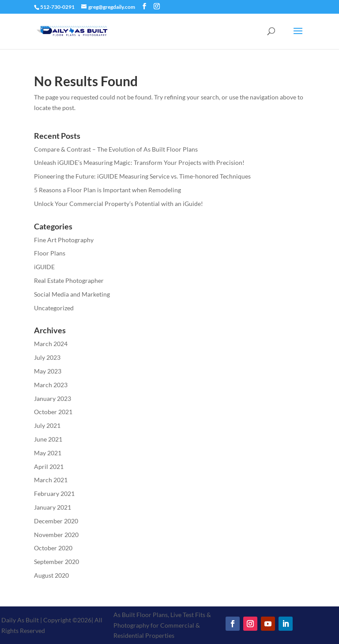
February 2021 (54, 493)
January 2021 (53, 507)
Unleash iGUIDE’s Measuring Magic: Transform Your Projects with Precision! (139, 162)
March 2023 (51, 385)
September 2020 (56, 562)
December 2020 (56, 521)
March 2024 (51, 344)
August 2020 (51, 575)
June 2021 (48, 439)
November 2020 (56, 535)
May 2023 (48, 371)
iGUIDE (44, 267)
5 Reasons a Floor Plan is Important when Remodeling (107, 190)
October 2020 (53, 548)
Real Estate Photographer (69, 280)
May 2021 (48, 453)
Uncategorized (54, 308)
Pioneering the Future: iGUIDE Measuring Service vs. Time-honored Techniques (142, 176)
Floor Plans (50, 253)
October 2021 (53, 412)
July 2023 (47, 357)
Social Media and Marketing (72, 294)
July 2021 (47, 425)
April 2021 (49, 467)
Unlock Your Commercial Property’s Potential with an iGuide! (119, 204)
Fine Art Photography (64, 240)
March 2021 (51, 480)
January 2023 (53, 398)
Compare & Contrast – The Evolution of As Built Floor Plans (116, 149)
